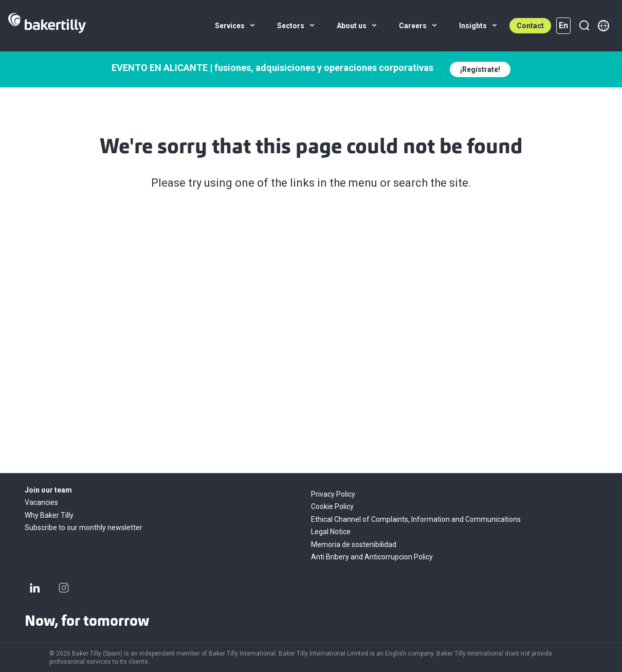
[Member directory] (603, 26)
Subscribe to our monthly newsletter (84, 528)
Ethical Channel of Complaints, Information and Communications (416, 519)
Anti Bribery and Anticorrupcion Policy (372, 557)
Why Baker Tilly (49, 515)
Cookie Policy (332, 506)
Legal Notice (331, 532)
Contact (530, 26)
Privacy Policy (333, 494)
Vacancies (41, 502)
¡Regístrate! (480, 69)
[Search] (584, 26)
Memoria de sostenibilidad (354, 544)
